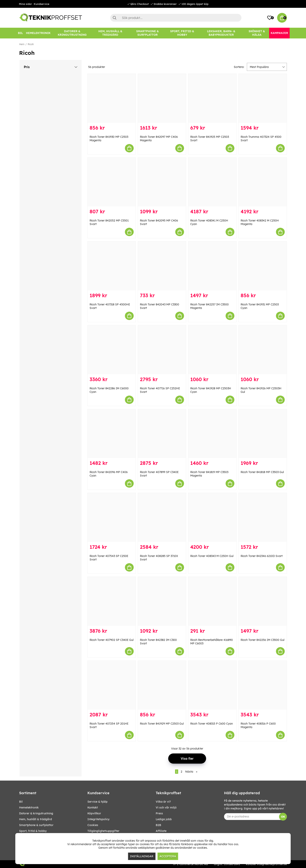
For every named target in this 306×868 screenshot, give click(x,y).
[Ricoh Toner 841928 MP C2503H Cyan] (212, 350)
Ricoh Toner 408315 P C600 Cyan (212, 724)
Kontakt (93, 808)
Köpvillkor (94, 813)
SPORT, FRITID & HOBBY (33, 831)
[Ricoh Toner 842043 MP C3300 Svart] (162, 266)
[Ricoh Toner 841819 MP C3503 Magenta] (212, 434)
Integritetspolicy (98, 819)
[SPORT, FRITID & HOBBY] (182, 33)
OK (283, 817)
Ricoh (31, 44)
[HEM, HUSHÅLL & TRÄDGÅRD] (110, 33)
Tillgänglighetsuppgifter (103, 831)
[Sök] (176, 18)
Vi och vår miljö (166, 808)
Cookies (93, 825)
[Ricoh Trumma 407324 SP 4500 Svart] (263, 98)
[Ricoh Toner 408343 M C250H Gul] (212, 517)
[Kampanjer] (279, 33)
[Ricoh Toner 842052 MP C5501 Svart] (112, 182)
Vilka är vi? (163, 802)
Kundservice (42, 4)
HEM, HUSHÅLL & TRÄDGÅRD (36, 819)
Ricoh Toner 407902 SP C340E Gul (112, 640)
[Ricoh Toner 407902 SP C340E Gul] (112, 601)
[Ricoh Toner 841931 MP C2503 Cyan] (263, 266)
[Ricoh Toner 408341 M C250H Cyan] (212, 182)
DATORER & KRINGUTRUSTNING (36, 813)
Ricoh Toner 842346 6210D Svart (262, 556)
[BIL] (20, 33)
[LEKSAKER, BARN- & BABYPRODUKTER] (221, 33)
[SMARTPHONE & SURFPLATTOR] (148, 33)
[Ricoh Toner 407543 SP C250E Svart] (112, 517)
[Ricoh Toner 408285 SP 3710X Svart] (162, 517)
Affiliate (161, 831)
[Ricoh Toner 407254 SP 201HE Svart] (112, 685)
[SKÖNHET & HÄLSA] (257, 33)
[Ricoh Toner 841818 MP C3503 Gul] (263, 434)
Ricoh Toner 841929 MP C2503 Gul (162, 724)
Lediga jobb (164, 819)
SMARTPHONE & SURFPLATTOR (36, 825)
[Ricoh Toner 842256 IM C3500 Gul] (263, 601)
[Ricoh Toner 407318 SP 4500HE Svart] (112, 266)
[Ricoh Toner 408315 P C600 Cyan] (212, 685)
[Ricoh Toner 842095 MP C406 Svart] (162, 182)
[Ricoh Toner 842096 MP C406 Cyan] (112, 434)
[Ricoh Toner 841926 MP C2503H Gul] (263, 350)
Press (159, 813)
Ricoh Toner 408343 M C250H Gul (212, 556)
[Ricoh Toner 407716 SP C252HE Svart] (162, 350)
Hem (22, 44)
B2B (158, 825)
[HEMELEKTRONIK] (38, 33)
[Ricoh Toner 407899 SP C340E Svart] (162, 434)
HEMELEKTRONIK (29, 808)
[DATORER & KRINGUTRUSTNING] (72, 33)
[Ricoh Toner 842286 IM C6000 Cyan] (112, 350)
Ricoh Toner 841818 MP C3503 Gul (262, 472)
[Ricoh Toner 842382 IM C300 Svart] (162, 601)
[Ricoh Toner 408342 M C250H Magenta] (263, 182)
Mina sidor (25, 4)
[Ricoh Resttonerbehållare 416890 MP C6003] (212, 601)
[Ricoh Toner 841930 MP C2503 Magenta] (112, 98)
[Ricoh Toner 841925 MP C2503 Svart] (212, 98)
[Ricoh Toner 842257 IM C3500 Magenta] (212, 266)
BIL (21, 802)
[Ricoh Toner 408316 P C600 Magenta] (263, 685)
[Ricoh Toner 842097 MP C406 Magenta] (162, 98)
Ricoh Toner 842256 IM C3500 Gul (262, 640)
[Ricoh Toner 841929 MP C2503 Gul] (162, 685)
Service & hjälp (97, 802)
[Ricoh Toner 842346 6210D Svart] (263, 517)
